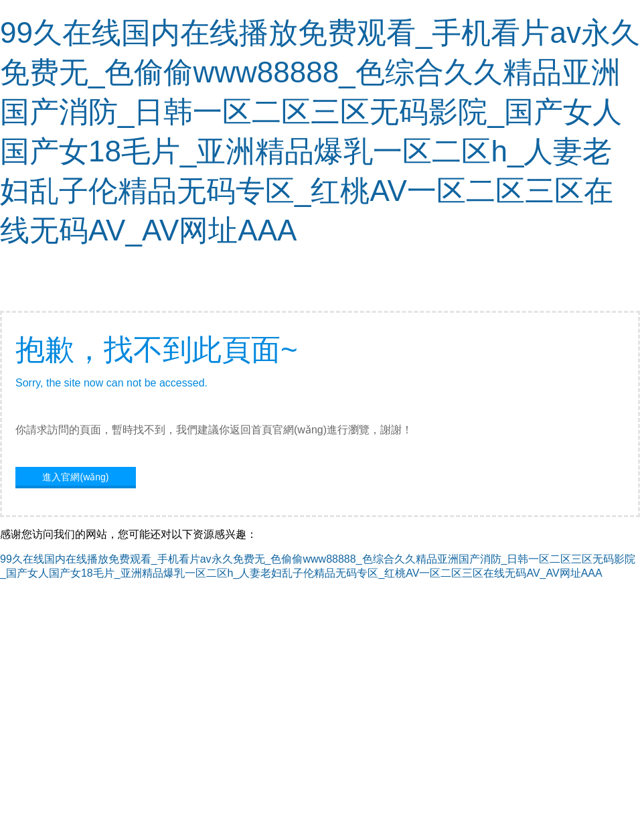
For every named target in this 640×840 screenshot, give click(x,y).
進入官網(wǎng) (75, 477)
